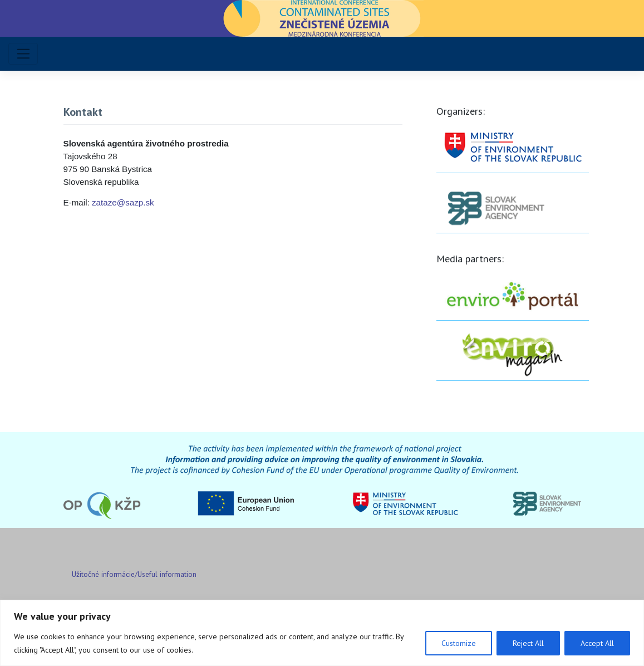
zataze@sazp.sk (123, 202)
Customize (459, 643)
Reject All (528, 643)
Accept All (597, 643)
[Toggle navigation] (23, 53)
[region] (322, 633)
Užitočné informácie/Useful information (134, 574)
